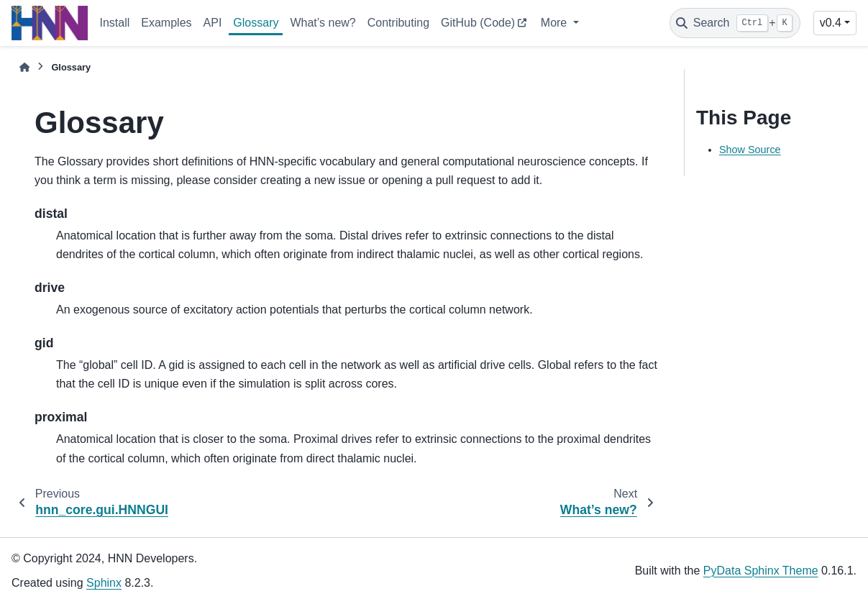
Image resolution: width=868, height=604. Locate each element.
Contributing (398, 23)
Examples (166, 23)
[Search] (735, 23)
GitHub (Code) (478, 23)
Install (114, 23)
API (213, 23)
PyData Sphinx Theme (761, 571)
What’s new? (323, 23)
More (556, 23)
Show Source (750, 150)
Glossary (256, 23)
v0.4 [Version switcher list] (831, 23)
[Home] (24, 67)
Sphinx (104, 583)
